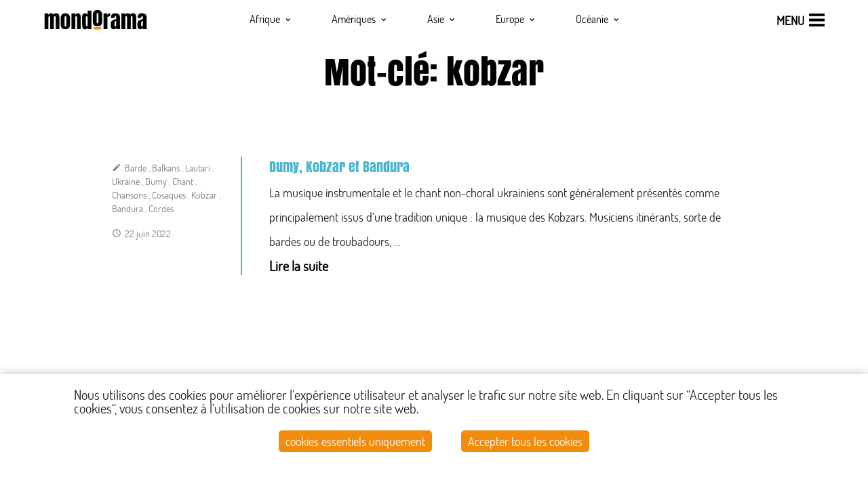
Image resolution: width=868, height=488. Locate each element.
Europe (516, 18)
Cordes (161, 208)
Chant (183, 181)
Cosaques (169, 195)
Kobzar (204, 195)
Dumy (156, 181)
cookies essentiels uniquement (355, 441)
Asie (442, 18)
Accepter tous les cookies (525, 441)
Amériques (360, 18)
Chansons (129, 195)
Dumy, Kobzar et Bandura (339, 167)
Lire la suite (299, 266)
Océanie (598, 18)
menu (790, 20)
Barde (136, 168)
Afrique (271, 18)
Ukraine (126, 181)
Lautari (198, 168)
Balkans (166, 168)
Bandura (127, 208)
